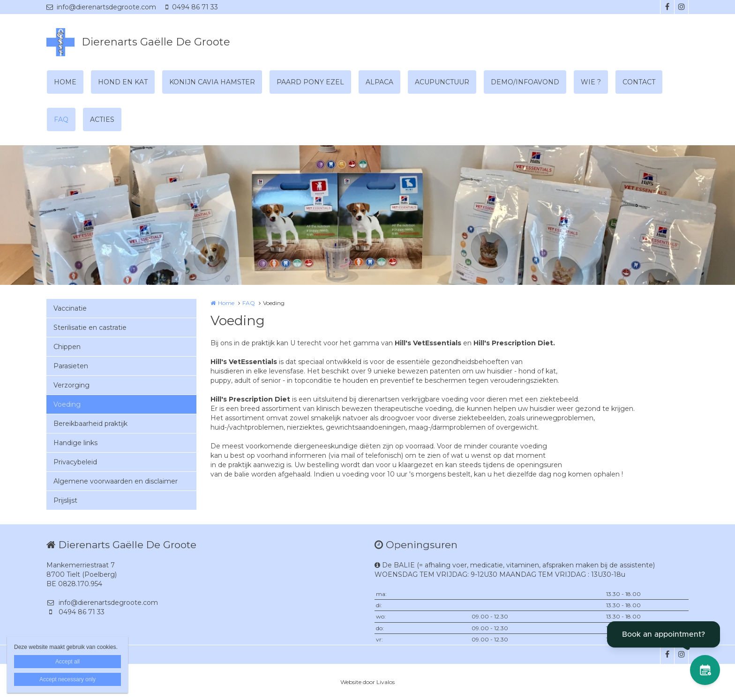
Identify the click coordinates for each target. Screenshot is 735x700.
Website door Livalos (367, 682)
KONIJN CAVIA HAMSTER (212, 82)
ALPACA (379, 82)
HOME (65, 82)
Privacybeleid (75, 462)
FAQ (61, 119)
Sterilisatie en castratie (90, 328)
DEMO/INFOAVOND (525, 82)
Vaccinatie (70, 308)
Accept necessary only (67, 679)
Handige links (75, 443)
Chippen (67, 347)
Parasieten (71, 366)
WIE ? (591, 82)
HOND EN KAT (123, 82)
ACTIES (102, 119)
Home (226, 303)
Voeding (67, 404)
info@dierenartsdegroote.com (101, 7)
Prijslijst (65, 500)
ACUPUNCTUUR (442, 82)
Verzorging (71, 385)
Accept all (67, 662)
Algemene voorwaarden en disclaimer (116, 481)
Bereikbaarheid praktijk (90, 424)
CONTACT (639, 82)
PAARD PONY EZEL (310, 82)
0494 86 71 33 (192, 7)
